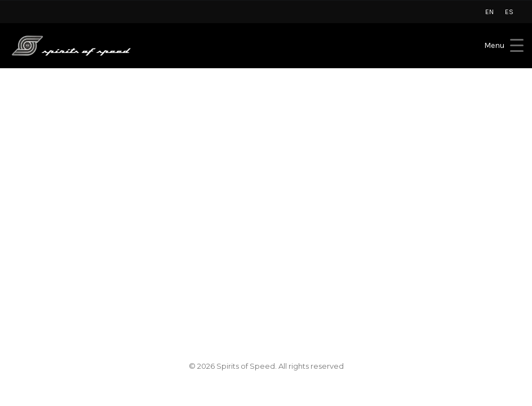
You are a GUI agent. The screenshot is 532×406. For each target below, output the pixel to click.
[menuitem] (489, 12)
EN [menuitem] (489, 12)
